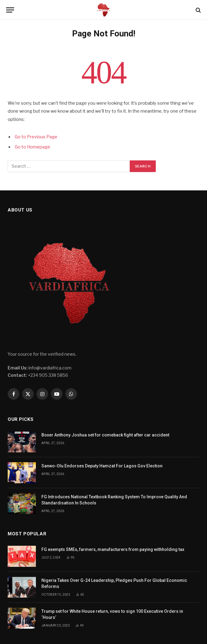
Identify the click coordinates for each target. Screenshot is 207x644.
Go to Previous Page (36, 137)
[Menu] (10, 10)
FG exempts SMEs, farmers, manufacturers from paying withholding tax (113, 549)
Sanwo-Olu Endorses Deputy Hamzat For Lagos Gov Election (102, 466)
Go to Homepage (33, 147)
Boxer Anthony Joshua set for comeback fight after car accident (105, 435)
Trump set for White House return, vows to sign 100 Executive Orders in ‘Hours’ (112, 614)
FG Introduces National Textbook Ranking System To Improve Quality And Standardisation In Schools (114, 500)
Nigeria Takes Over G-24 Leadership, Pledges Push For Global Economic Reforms (114, 583)
